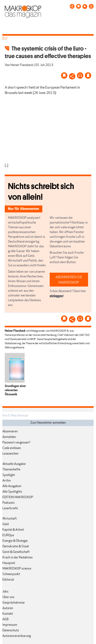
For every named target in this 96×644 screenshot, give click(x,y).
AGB (5, 619)
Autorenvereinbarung (17, 636)
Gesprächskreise (14, 603)
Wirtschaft (10, 519)
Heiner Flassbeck (22, 65)
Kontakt (8, 614)
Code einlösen (12, 448)
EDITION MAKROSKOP (18, 497)
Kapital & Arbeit (13, 530)
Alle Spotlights (12, 492)
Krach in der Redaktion (17, 558)
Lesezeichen (10, 454)
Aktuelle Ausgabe (14, 464)
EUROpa (8, 535)
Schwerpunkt (11, 574)
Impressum (10, 625)
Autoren (8, 608)
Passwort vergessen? (16, 443)
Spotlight (9, 475)
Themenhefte (11, 470)
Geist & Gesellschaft (16, 552)
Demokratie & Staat (16, 547)
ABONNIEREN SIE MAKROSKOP (69, 280)
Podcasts (8, 503)
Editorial (8, 580)
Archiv (7, 481)
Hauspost (9, 563)
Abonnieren (10, 432)
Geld (6, 524)
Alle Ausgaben (12, 486)
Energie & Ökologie (15, 541)
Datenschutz (11, 631)
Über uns (8, 597)
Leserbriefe (10, 508)
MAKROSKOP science (17, 569)
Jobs (5, 592)
